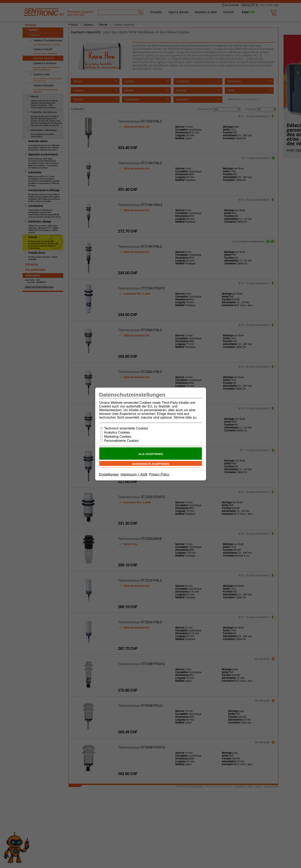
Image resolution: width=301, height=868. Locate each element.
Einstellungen (109, 474)
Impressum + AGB (134, 474)
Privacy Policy (159, 474)
